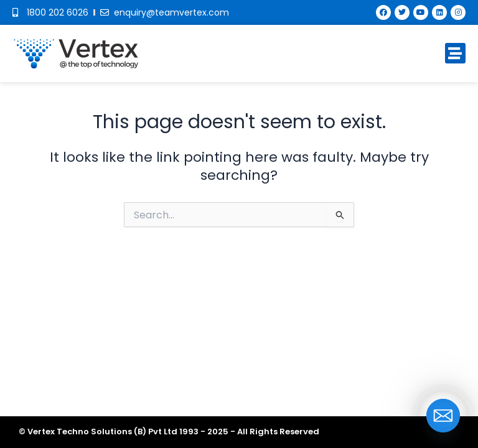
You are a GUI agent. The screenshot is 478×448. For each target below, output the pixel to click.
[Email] (443, 416)
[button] (455, 53)
